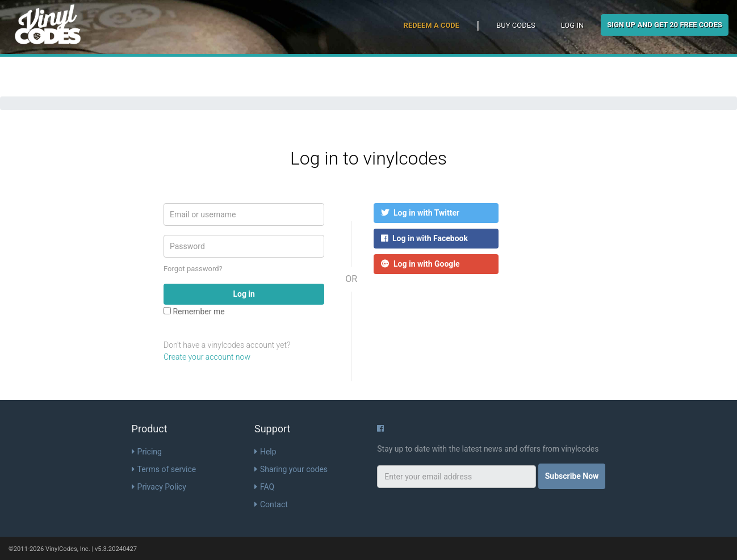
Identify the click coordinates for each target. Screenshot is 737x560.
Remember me (194, 311)
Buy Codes (516, 25)
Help (265, 452)
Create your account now (207, 357)
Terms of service (164, 469)
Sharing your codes (291, 469)
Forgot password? (193, 269)
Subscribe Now (572, 476)
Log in (572, 25)
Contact (271, 504)
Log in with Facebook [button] (424, 238)
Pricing (147, 452)
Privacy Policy (159, 487)
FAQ (264, 487)
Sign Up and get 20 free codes (665, 25)
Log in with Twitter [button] (420, 213)
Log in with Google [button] (420, 264)
